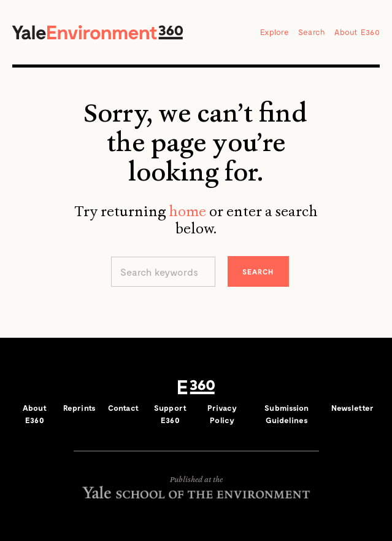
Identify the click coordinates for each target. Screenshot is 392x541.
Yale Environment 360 (98, 32)
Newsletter (352, 408)
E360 (196, 387)
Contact (123, 408)
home (187, 211)
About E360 (357, 32)
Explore (275, 32)
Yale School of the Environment (196, 492)
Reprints (79, 408)
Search (312, 32)
